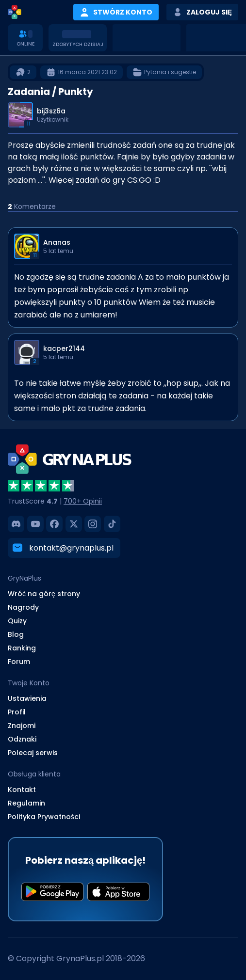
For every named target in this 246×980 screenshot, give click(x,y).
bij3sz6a (51, 111)
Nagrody (23, 607)
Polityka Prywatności (44, 817)
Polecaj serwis (33, 753)
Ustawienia (27, 698)
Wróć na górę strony (44, 594)
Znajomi (22, 726)
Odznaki (22, 739)
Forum (19, 662)
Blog (16, 634)
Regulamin (26, 803)
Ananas (57, 242)
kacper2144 (64, 348)
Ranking (22, 648)
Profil (17, 712)
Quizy (17, 621)
